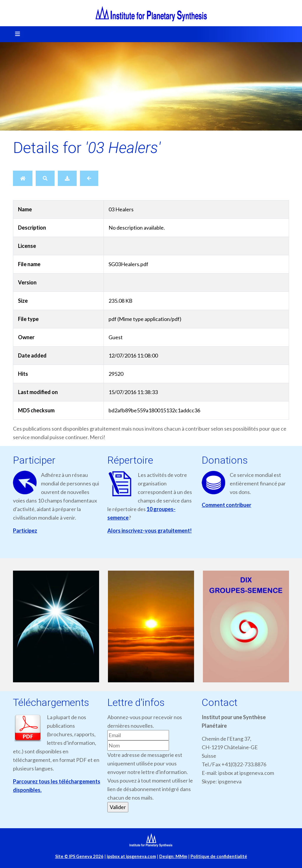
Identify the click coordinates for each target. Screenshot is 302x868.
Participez (25, 531)
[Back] (89, 178)
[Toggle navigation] (16, 34)
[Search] (45, 178)
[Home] (23, 178)
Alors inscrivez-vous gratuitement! (150, 531)
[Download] (67, 178)
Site (79, 856)
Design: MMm (173, 856)
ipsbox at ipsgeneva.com (131, 856)
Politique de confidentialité (219, 856)
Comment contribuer (226, 505)
